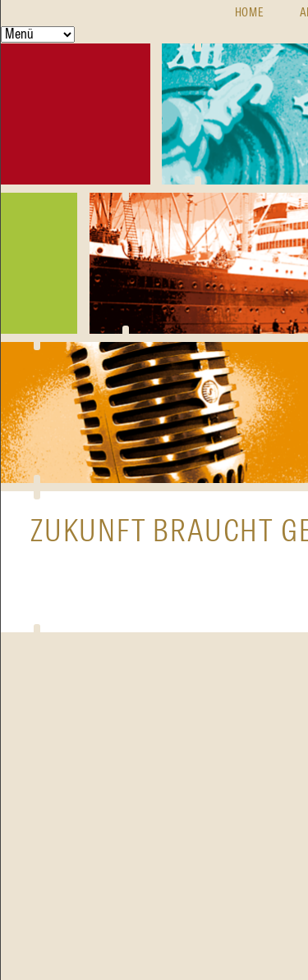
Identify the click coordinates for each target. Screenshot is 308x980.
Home (250, 13)
